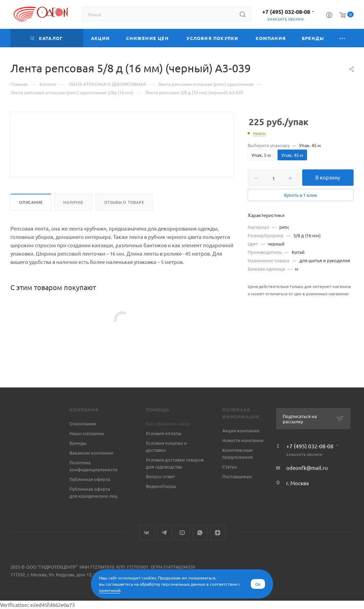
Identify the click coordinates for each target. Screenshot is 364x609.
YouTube (182, 533)
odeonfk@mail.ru (307, 468)
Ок (258, 584)
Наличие (73, 219)
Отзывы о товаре (124, 219)
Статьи (230, 467)
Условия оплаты (164, 433)
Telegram (164, 533)
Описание (31, 219)
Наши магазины (87, 433)
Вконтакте (147, 533)
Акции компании (241, 430)
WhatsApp (200, 533)
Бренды (78, 443)
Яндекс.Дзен (218, 533)
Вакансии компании (91, 453)
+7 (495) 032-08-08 (286, 12)
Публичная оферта (90, 479)
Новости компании (243, 440)
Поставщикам (237, 476)
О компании (83, 423)
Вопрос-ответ (160, 476)
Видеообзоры (161, 486)
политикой (110, 590)
